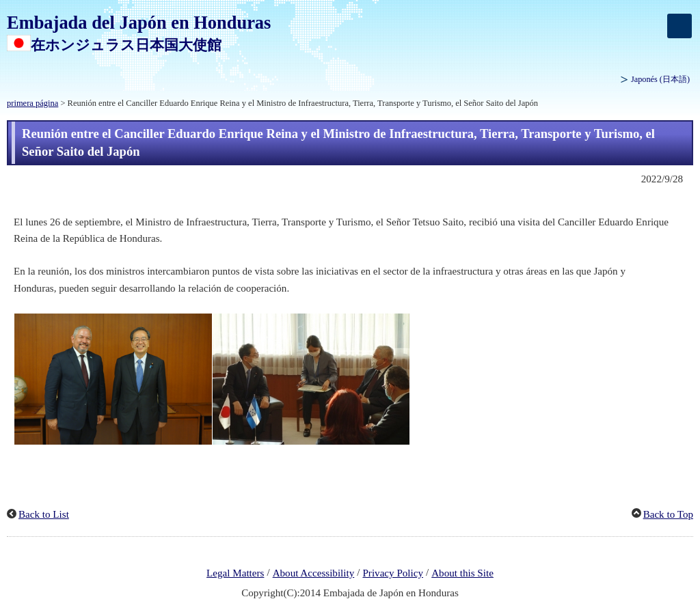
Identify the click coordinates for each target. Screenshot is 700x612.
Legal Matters (235, 573)
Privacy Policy (393, 573)
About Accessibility (314, 573)
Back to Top (668, 514)
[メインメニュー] (679, 26)
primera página (32, 103)
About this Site (462, 573)
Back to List (44, 514)
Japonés (660, 79)
